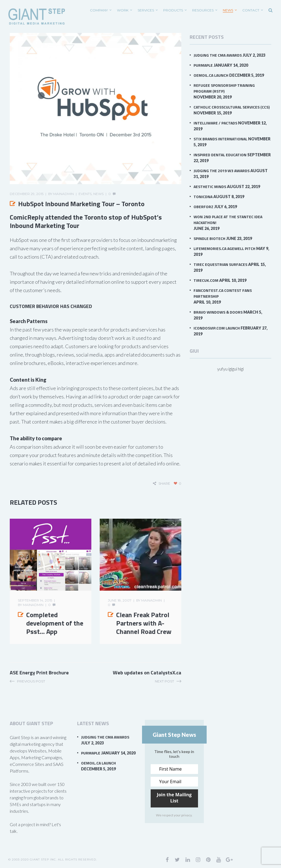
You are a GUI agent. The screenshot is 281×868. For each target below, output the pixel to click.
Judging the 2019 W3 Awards (222, 171)
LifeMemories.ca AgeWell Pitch (224, 248)
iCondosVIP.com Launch (217, 328)
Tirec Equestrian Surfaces (220, 264)
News (228, 10)
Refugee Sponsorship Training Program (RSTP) (224, 88)
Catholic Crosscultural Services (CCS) (232, 107)
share (164, 483)
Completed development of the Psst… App (55, 623)
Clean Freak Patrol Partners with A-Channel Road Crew (144, 623)
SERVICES (146, 10)
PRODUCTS (173, 10)
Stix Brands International (220, 139)
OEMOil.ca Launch (211, 75)
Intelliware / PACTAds (215, 123)
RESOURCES (203, 10)
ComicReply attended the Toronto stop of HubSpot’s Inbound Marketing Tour (86, 221)
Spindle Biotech (209, 238)
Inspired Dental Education (220, 155)
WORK (123, 10)
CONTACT (251, 10)
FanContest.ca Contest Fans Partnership (223, 293)
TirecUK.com (206, 280)
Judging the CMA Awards (218, 55)
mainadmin (63, 194)
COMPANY (99, 10)
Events (85, 194)
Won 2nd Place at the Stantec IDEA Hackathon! (228, 220)
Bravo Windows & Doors (218, 312)
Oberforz (203, 207)
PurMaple (203, 65)
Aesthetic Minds (210, 187)
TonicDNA (203, 197)
